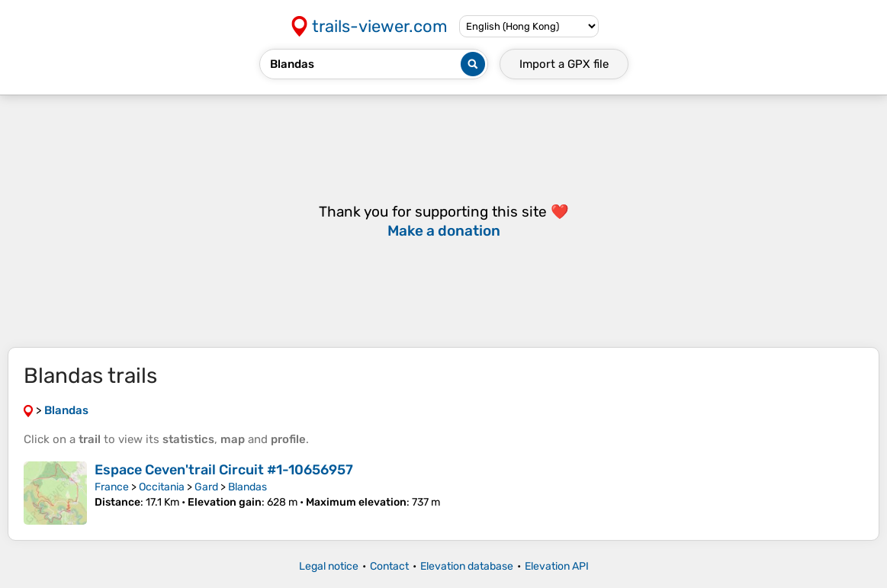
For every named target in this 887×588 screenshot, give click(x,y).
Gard (206, 487)
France (112, 487)
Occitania (162, 487)
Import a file (564, 64)
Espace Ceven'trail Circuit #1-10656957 (224, 470)
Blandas (247, 487)
